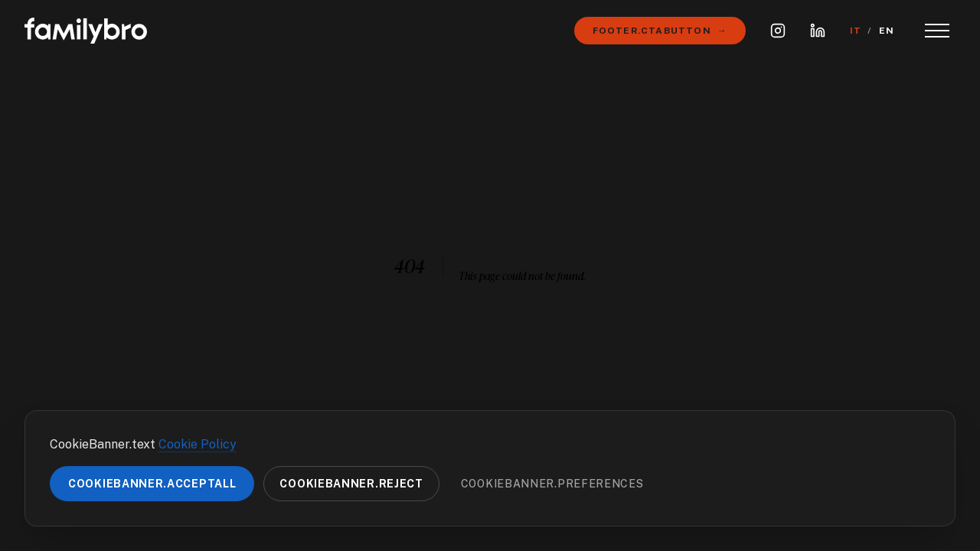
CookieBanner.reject (351, 484)
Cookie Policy (198, 444)
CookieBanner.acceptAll (152, 484)
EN (887, 31)
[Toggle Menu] (937, 31)
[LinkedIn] (818, 31)
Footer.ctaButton (660, 31)
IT (856, 31)
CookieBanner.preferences (552, 484)
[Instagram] (778, 31)
